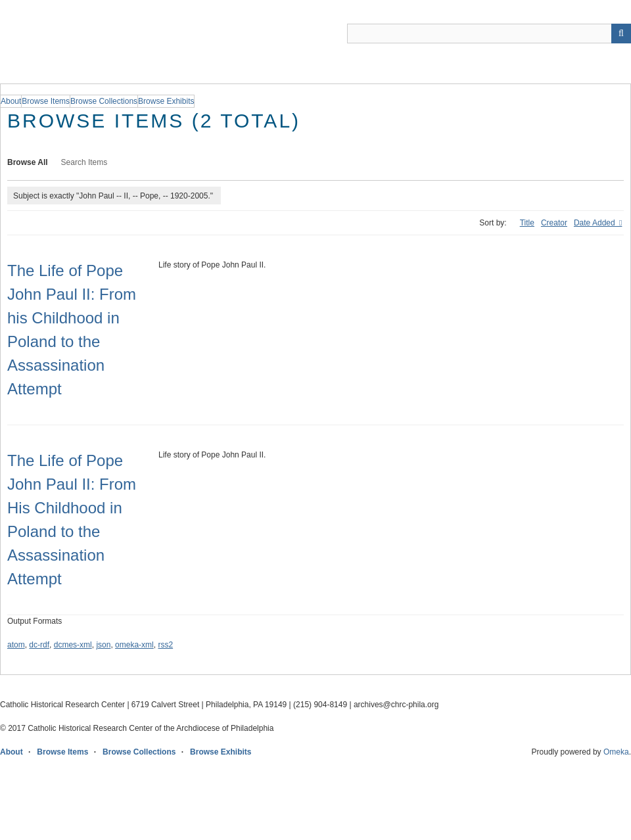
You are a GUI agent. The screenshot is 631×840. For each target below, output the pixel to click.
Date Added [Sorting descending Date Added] (596, 223)
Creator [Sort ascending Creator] (554, 223)
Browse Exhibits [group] (166, 101)
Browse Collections (139, 752)
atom (16, 645)
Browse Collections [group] (104, 101)
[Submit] (621, 34)
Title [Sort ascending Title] (527, 223)
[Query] (489, 34)
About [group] (11, 101)
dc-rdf (39, 645)
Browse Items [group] (46, 101)
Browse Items (62, 752)
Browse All (28, 162)
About (12, 752)
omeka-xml (134, 645)
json (103, 645)
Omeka (616, 752)
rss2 (165, 645)
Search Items (84, 162)
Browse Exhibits (221, 752)
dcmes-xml (73, 645)
